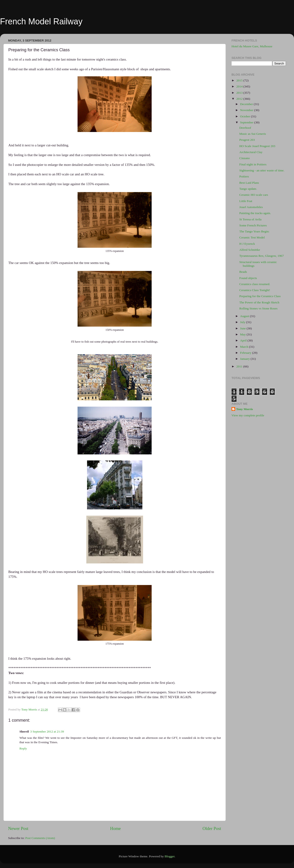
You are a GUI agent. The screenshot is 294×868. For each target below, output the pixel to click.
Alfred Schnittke (250, 250)
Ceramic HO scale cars (254, 195)
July (243, 322)
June (243, 328)
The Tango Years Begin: (254, 231)
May (243, 334)
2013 (240, 93)
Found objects (248, 278)
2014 (240, 86)
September (247, 122)
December (247, 104)
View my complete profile (248, 415)
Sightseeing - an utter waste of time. (262, 170)
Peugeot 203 (247, 140)
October (246, 116)
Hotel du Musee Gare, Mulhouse (252, 46)
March (245, 347)
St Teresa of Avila (250, 219)
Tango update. (248, 189)
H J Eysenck (247, 244)
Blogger (170, 856)
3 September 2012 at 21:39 (47, 731)
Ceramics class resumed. (255, 284)
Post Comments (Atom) (40, 838)
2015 (240, 80)
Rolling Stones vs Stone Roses (258, 308)
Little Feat (246, 201)
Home (116, 828)
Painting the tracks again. (255, 213)
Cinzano (245, 158)
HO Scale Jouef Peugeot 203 (257, 146)
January (245, 359)
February (246, 353)
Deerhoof (245, 128)
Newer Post (18, 828)
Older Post (212, 828)
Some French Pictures (253, 225)
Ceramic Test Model (252, 237)
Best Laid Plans (249, 183)
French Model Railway (41, 21)
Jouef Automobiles (251, 207)
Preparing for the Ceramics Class (260, 296)
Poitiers (244, 176)
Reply (23, 748)
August (245, 316)
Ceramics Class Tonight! (255, 290)
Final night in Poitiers (253, 164)
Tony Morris (245, 409)
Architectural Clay (251, 152)
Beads (243, 272)
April (244, 340)
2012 (240, 99)
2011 (240, 366)
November (247, 110)
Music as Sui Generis (253, 134)
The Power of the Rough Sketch (259, 302)
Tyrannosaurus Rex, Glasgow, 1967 (262, 256)
